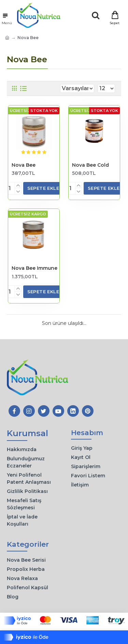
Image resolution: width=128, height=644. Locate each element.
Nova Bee (24, 165)
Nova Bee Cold (90, 165)
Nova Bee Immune (34, 268)
